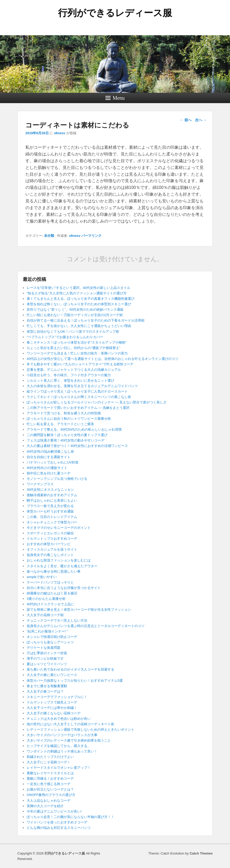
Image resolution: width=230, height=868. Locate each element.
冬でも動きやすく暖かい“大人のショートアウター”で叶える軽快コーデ (80, 364)
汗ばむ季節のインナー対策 (47, 653)
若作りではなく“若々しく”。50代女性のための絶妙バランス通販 (75, 310)
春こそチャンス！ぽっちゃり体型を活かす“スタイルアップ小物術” (77, 342)
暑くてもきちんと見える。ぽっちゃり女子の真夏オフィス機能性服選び (81, 299)
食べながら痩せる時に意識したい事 (54, 571)
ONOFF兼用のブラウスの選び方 (51, 795)
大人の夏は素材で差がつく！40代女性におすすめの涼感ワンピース (77, 446)
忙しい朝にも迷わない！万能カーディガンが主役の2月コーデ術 (75, 315)
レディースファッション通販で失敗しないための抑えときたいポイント (81, 730)
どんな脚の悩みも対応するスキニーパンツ (59, 828)
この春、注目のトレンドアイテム (52, 517)
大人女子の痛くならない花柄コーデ (54, 713)
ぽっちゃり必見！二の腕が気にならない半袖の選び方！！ (70, 817)
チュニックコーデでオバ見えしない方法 (57, 620)
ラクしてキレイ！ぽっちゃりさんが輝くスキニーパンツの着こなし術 (79, 397)
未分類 (49, 236)
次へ (201, 120)
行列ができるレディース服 (115, 13)
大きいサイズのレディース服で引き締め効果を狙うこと (69, 740)
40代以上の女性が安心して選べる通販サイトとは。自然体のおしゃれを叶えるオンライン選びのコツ (103, 359)
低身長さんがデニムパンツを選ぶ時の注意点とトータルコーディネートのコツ (86, 626)
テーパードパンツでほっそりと (50, 582)
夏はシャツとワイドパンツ (47, 664)
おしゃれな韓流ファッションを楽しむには (59, 560)
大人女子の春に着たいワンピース (52, 675)
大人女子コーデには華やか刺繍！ (52, 708)
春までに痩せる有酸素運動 (47, 686)
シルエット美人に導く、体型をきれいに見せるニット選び (70, 380)
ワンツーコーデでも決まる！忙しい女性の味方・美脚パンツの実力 (77, 353)
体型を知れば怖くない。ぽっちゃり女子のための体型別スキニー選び (79, 304)
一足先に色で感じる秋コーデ (49, 784)
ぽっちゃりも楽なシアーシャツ (50, 642)
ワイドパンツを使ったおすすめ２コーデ (57, 822)
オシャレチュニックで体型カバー (52, 522)
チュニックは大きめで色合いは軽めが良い (59, 719)
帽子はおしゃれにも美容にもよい (52, 500)
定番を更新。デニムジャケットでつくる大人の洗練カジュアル (74, 370)
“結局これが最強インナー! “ (47, 631)
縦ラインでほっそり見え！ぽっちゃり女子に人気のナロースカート (77, 391)
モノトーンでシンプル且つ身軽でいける (57, 479)
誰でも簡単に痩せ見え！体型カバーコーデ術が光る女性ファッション (79, 610)
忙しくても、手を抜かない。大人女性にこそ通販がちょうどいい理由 (79, 326)
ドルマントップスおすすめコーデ (52, 539)
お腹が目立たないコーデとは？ (50, 789)
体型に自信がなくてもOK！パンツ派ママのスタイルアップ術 (73, 332)
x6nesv (60, 133)
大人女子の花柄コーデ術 (45, 615)
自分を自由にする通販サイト (49, 457)
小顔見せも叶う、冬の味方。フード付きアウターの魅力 (69, 375)
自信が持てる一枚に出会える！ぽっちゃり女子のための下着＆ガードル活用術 (86, 320)
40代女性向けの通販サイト (47, 468)
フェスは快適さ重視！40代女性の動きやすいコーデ (66, 440)
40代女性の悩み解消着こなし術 (50, 451)
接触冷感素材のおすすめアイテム (52, 495)
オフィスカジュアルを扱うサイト (52, 549)
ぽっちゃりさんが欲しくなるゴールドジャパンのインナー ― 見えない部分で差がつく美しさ (97, 402)
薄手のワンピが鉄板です (45, 659)
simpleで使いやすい (42, 577)
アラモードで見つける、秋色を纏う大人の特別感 (64, 413)
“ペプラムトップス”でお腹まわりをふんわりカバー (65, 337)
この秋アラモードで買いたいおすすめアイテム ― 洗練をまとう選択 (78, 408)
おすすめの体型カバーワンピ (49, 544)
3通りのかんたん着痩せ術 (46, 599)
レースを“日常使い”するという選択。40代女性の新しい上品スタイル (78, 288)
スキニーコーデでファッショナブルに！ (57, 697)
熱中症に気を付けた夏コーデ (49, 473)
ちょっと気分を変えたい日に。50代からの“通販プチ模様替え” (73, 348)
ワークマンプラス (40, 484)
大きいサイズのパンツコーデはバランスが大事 (62, 735)
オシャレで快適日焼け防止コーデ (52, 637)
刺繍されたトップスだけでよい (50, 757)
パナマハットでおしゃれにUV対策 (53, 462)
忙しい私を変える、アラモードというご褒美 (60, 424)
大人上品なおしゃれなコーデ (49, 801)
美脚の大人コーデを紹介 (45, 806)
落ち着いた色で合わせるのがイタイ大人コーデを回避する (70, 669)
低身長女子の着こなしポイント (50, 555)
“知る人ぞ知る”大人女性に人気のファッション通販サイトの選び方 (77, 293)
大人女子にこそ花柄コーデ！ (49, 762)
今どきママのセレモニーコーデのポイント (59, 528)
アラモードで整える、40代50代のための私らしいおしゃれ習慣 (74, 429)
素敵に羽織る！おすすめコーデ (50, 778)
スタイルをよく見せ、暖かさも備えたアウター (62, 566)
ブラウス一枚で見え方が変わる (50, 506)
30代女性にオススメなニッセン (50, 490)
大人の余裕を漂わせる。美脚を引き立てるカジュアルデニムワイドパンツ (82, 386)
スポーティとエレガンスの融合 (50, 533)
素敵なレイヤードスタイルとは (50, 773)
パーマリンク (91, 236)
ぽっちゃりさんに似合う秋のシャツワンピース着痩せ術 (69, 419)
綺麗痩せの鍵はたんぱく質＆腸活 (52, 593)
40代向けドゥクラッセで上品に (50, 604)
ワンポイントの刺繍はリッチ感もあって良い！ (62, 751)
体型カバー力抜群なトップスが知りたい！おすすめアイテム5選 (75, 681)
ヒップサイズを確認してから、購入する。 (59, 746)
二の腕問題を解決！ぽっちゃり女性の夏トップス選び (67, 435)
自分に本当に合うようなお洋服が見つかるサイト (64, 588)
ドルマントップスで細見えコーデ (52, 702)
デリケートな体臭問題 (44, 648)
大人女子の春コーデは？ (45, 691)
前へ (186, 120)
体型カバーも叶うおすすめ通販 (50, 511)
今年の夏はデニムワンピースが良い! (54, 811)
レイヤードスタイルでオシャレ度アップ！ (59, 768)
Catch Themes (201, 853)
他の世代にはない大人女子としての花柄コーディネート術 (70, 724)
